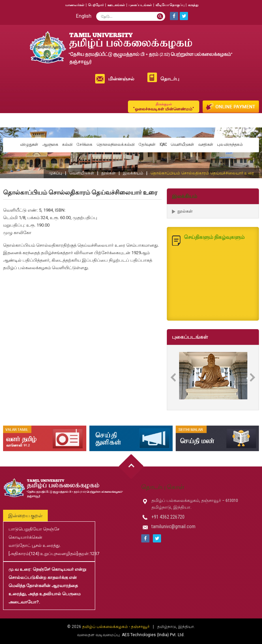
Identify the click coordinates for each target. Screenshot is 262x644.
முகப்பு (55, 173)
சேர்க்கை (84, 144)
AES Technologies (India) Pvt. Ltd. (153, 635)
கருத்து (193, 5)
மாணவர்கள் (75, 5)
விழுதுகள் (29, 144)
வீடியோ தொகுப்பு (170, 5)
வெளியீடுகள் (182, 144)
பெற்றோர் (96, 5)
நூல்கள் (108, 173)
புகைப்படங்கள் (140, 5)
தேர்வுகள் (147, 144)
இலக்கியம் (133, 173)
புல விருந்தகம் (230, 144)
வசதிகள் (206, 144)
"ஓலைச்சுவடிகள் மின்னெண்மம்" (164, 106)
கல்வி (67, 144)
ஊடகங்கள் (116, 5)
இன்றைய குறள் (25, 516)
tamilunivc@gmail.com (173, 526)
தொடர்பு (170, 79)
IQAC (163, 144)
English (84, 16)
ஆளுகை (50, 144)
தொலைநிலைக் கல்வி (116, 144)
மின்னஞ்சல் (121, 79)
